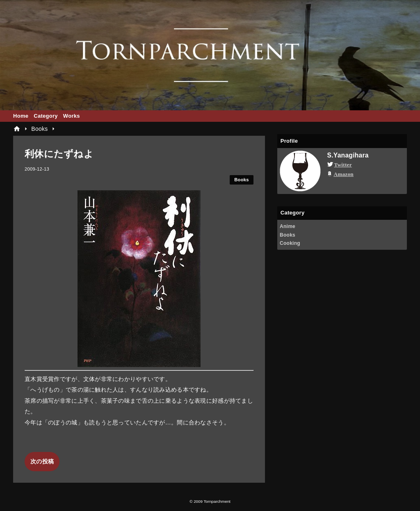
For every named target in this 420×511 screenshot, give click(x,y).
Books (242, 180)
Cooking (290, 243)
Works (72, 116)
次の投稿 (42, 461)
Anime (288, 226)
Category (46, 116)
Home (21, 116)
